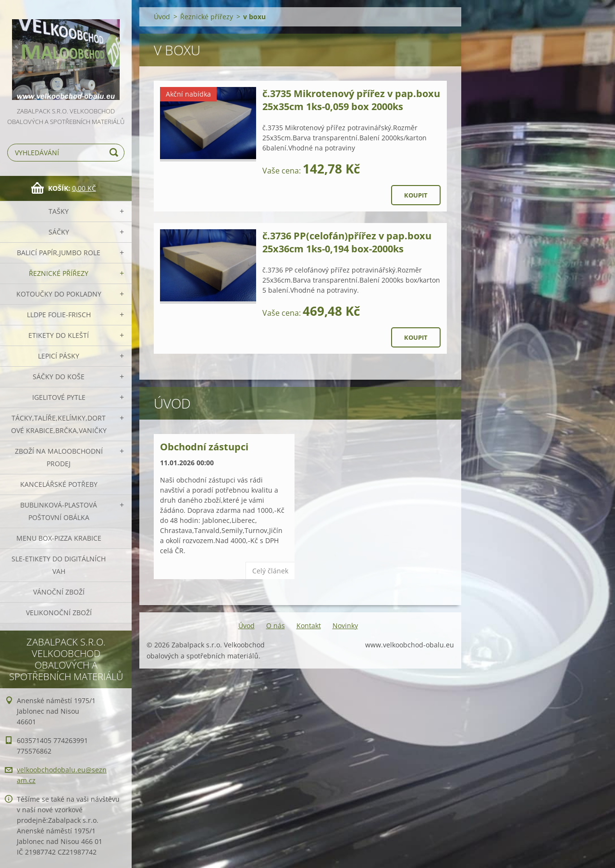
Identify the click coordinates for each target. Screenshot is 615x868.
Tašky (59, 211)
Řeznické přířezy (59, 273)
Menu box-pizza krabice (59, 538)
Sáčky (59, 232)
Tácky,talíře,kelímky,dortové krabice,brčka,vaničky (59, 424)
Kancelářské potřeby (59, 484)
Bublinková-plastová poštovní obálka (59, 511)
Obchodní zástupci (204, 447)
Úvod (162, 17)
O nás (276, 626)
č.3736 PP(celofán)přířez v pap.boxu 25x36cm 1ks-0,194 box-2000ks (347, 242)
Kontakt (309, 626)
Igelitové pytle (59, 397)
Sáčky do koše (59, 377)
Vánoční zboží (59, 592)
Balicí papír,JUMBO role (59, 253)
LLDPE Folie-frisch (59, 315)
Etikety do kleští (59, 335)
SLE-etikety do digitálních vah (59, 565)
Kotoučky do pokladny (59, 294)
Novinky (345, 626)
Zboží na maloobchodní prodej (59, 457)
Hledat (115, 153)
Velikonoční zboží (59, 613)
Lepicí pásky (59, 356)
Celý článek (270, 571)
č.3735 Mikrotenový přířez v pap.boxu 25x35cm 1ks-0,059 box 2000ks (351, 100)
